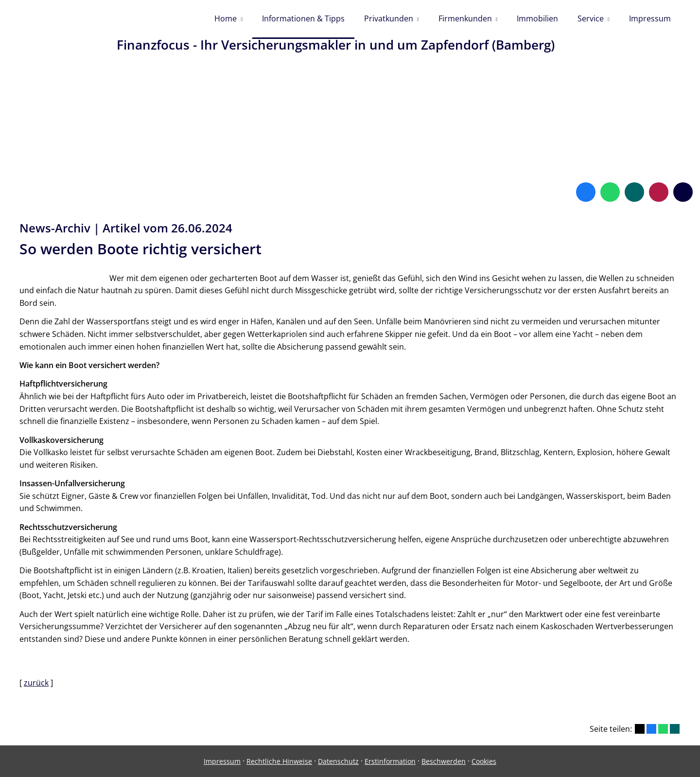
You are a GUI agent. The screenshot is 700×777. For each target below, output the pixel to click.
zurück (36, 683)
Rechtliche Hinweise (279, 761)
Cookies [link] (484, 761)
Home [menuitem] (226, 18)
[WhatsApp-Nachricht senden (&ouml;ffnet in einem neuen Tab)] (610, 192)
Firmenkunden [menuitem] (465, 18)
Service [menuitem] (591, 18)
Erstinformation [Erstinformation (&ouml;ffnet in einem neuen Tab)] (390, 761)
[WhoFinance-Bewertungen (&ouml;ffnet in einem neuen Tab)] (659, 192)
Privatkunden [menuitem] (389, 18)
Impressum (222, 761)
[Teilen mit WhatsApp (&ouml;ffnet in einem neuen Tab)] (663, 729)
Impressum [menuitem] (650, 18)
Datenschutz (338, 761)
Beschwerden (444, 761)
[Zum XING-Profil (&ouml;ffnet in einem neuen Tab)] (634, 192)
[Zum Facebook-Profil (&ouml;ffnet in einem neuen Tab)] (586, 192)
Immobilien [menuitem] (537, 18)
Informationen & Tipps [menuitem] (303, 18)
